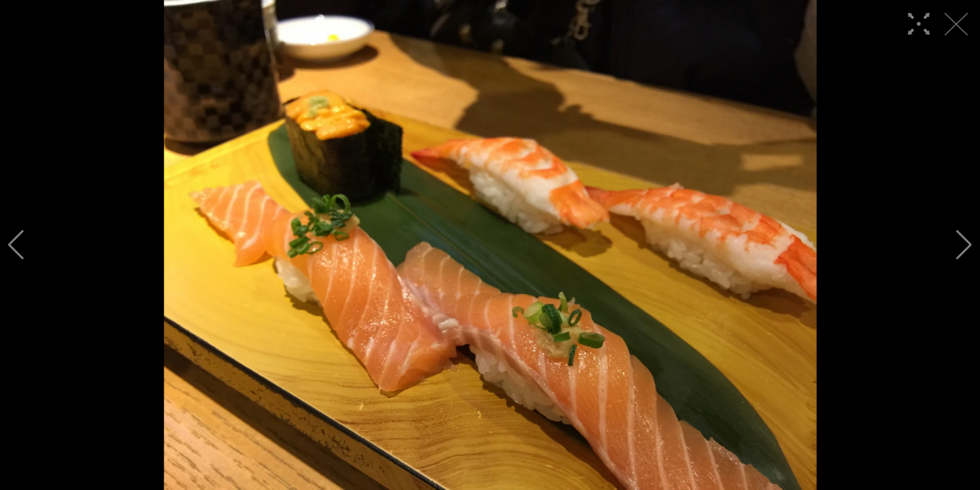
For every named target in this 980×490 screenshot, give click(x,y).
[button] (16, 245)
